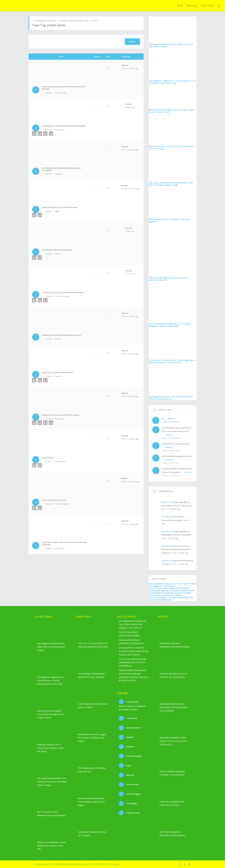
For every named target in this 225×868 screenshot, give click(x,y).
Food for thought (62, 296)
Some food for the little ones (175, 444)
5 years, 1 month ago (130, 68)
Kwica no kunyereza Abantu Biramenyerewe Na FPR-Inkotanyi (64, 88)
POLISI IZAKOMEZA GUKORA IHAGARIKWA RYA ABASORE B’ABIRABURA (171, 599)
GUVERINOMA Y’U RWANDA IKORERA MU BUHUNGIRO (64, 126)
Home (180, 6)
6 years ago (130, 107)
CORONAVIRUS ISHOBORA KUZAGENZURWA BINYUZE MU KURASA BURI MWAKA (170, 594)
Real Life (58, 339)
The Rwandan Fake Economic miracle (57, 250)
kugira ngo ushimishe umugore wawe (57, 372)
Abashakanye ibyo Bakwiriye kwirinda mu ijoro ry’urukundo (61, 169)
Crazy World (60, 130)
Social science (132, 784)
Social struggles (133, 794)
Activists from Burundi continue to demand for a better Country (132, 706)
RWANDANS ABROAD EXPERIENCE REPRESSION (172, 591)
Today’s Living (60, 93)
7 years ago (130, 231)
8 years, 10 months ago (130, 482)
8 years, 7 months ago (130, 396)
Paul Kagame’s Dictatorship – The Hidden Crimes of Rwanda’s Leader (62, 21)
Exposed (58, 254)
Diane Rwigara (48, 458)
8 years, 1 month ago (130, 316)
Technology (131, 803)
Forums (94, 21)
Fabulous (58, 174)
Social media (208, 6)
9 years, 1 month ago (130, 524)
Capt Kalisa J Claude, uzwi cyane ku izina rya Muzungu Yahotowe (64, 543)
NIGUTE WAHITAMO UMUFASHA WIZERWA (169, 588)
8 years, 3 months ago (130, 354)
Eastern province (133, 728)
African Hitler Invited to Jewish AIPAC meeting (61, 415)
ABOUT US (192, 6)
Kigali (57, 211)
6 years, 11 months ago (130, 189)
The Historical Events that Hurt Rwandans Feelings (63, 292)
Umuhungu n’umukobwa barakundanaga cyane (61, 335)
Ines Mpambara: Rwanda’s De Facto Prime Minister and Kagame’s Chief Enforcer (172, 585)
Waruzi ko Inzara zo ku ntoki (54, 500)
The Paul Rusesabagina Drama (175, 456)
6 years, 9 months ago (130, 150)
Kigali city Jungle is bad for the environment (60, 207)
